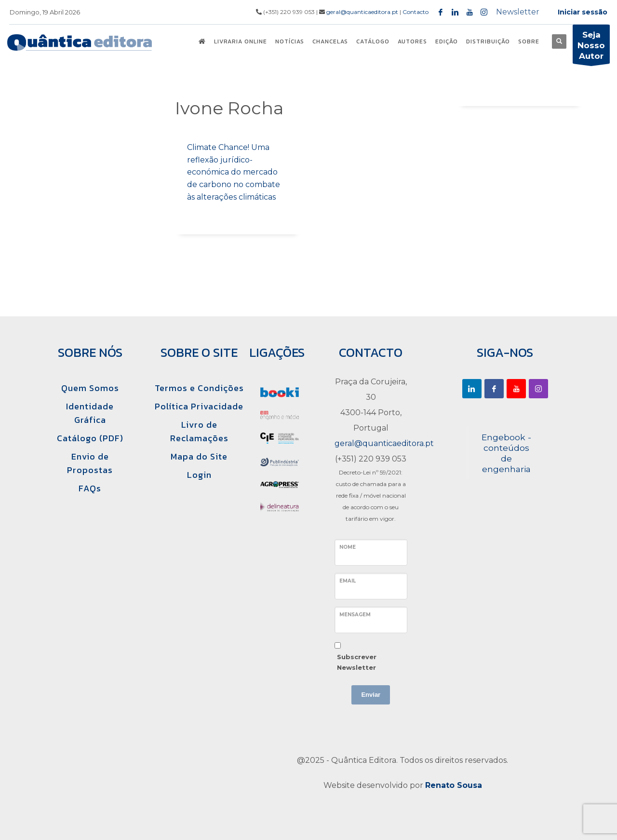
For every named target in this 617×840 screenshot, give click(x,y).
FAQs (90, 488)
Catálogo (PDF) (90, 438)
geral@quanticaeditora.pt (362, 12)
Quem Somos (90, 388)
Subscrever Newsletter (357, 662)
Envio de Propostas (90, 463)
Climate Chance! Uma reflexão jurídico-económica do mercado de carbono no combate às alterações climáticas (234, 172)
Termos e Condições (199, 388)
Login (199, 475)
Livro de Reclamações (199, 431)
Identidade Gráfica (90, 413)
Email (348, 581)
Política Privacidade (199, 406)
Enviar (371, 695)
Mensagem (355, 615)
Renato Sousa (454, 785)
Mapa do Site (199, 456)
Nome (348, 547)
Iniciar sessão (583, 12)
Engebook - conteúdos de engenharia (506, 453)
